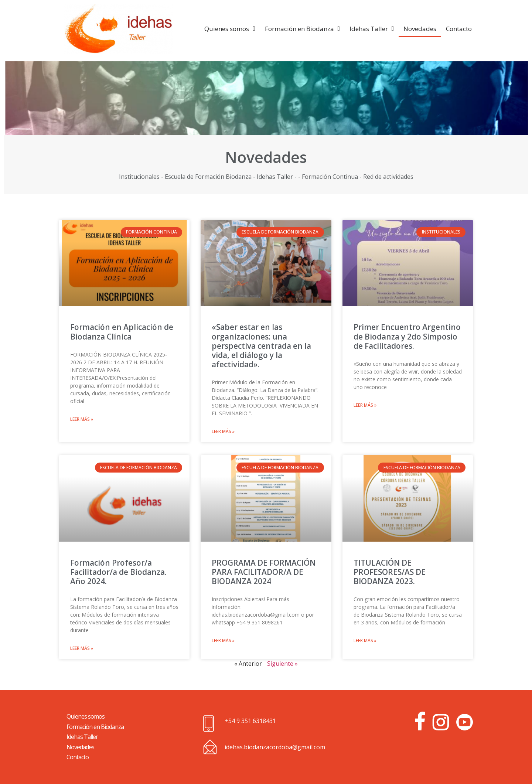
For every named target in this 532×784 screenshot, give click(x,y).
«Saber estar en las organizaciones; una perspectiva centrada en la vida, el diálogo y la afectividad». (261, 346)
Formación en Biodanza (302, 29)
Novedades (420, 29)
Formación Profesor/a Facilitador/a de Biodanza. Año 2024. (118, 572)
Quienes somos (230, 29)
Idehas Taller (372, 29)
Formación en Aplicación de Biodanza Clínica (122, 332)
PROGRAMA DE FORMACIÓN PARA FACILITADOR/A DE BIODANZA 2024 (264, 572)
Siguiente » (282, 664)
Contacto (459, 29)
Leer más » (82, 419)
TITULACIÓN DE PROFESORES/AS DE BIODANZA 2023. (390, 572)
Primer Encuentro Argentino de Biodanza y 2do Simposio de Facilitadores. (407, 336)
